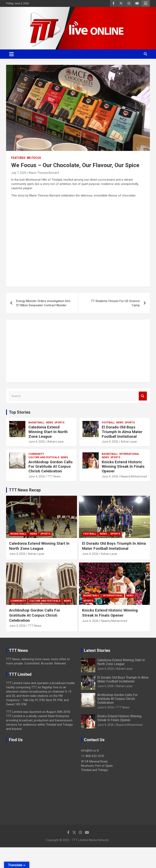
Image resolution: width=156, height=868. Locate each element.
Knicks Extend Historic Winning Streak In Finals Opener (123, 467)
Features (18, 158)
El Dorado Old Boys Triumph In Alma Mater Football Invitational (122, 432)
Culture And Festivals (44, 457)
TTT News (54, 476)
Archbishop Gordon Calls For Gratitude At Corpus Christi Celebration (50, 467)
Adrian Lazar (56, 442)
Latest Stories (97, 650)
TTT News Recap (25, 490)
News (49, 423)
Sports (59, 423)
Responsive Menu (146, 3)
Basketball (36, 423)
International (129, 454)
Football (108, 423)
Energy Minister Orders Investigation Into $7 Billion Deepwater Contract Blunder (43, 303)
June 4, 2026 (37, 442)
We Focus (34, 158)
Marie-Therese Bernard (44, 173)
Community (36, 454)
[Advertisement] (78, 351)
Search (143, 396)
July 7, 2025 (19, 173)
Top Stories (20, 412)
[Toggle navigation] (11, 54)
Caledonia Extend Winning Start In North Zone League (48, 432)
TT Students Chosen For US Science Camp (115, 303)
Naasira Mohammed (134, 476)
